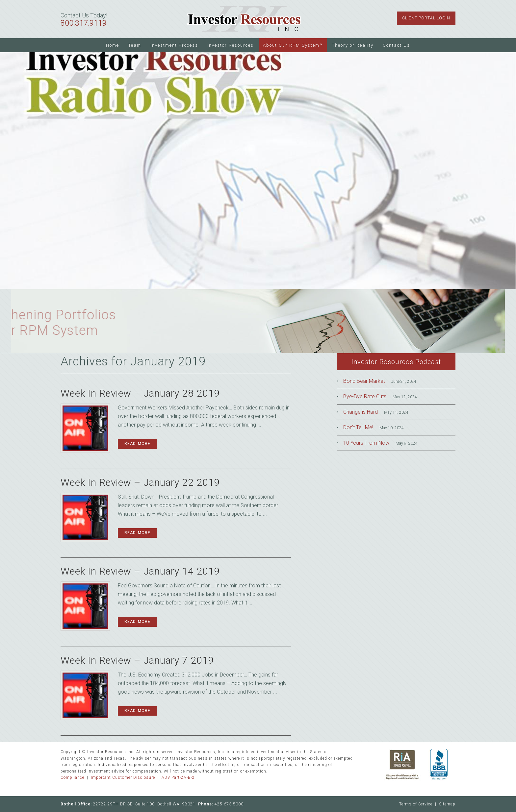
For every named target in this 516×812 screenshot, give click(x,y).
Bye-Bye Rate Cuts (365, 396)
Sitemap (447, 804)
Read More (137, 444)
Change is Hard (361, 412)
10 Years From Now (366, 443)
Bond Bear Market (364, 381)
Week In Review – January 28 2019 (140, 393)
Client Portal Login (426, 18)
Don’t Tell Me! (358, 427)
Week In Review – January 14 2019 (140, 571)
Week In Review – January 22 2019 (140, 482)
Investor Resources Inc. (244, 19)
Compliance (72, 777)
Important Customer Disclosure (123, 777)
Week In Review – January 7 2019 (137, 660)
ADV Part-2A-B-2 (178, 777)
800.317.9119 (84, 23)
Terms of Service (416, 804)
